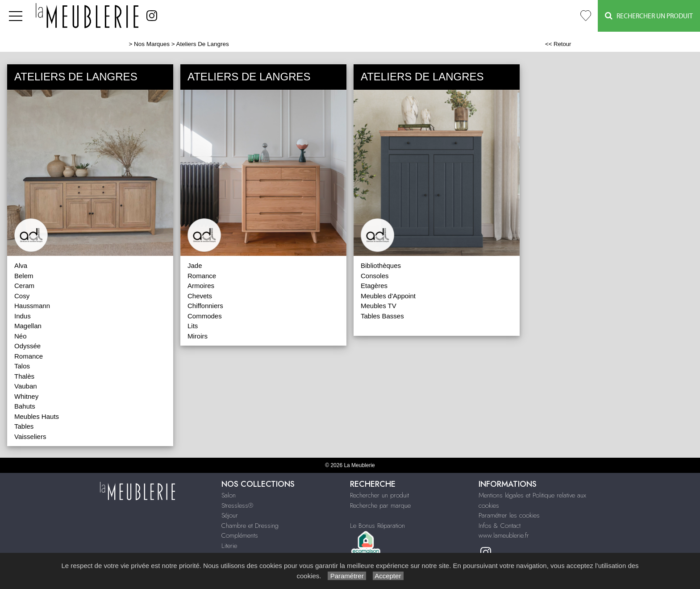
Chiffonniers (205, 306)
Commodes (205, 316)
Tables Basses (382, 316)
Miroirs (198, 336)
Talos (22, 366)
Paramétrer (347, 576)
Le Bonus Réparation (377, 526)
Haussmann (32, 306)
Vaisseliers (30, 437)
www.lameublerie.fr (504, 535)
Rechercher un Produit (649, 16)
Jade (195, 265)
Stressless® (237, 505)
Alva (21, 265)
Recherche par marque (380, 505)
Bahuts (25, 406)
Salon (229, 495)
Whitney (26, 396)
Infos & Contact (500, 526)
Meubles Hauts (37, 416)
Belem (24, 276)
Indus (23, 316)
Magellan (28, 326)
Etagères (374, 286)
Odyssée (27, 346)
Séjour (230, 515)
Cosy (22, 296)
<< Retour (558, 44)
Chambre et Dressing (250, 526)
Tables (24, 426)
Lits (193, 326)
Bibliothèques (381, 265)
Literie (229, 546)
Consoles (375, 276)
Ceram (24, 286)
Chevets (200, 296)
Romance (29, 356)
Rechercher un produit (379, 495)
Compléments (240, 535)
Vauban (26, 386)
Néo (21, 336)
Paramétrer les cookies (509, 515)
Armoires (201, 286)
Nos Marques (152, 44)
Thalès (24, 376)
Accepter (388, 576)
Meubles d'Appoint (388, 296)
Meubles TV (379, 306)
